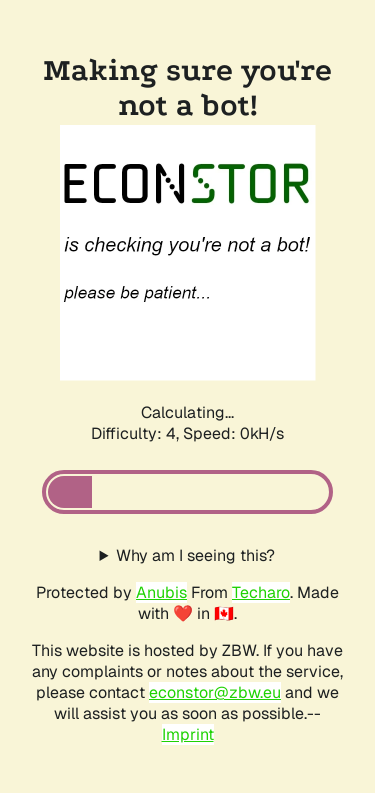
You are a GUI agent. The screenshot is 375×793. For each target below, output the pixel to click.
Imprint (188, 734)
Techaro (261, 592)
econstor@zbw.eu (215, 692)
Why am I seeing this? (195, 555)
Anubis (161, 592)
